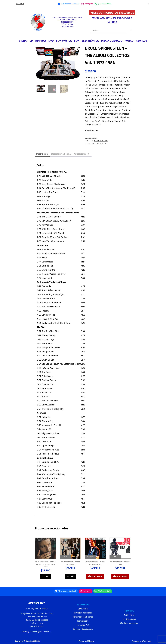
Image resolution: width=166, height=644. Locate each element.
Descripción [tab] (42, 154)
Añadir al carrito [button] (95, 576)
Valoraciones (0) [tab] (82, 154)
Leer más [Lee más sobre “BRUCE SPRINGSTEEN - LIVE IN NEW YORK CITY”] (70, 576)
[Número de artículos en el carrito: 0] (148, 4)
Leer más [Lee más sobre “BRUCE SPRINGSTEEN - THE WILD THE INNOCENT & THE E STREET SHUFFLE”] (45, 576)
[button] (77, 49)
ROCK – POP (104, 141)
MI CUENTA (129, 611)
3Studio (90, 641)
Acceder (20, 4)
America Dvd (37, 603)
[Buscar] (131, 31)
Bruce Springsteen (99, 143)
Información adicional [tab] (61, 154)
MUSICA (96, 141)
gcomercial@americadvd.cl (40, 632)
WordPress (147, 641)
